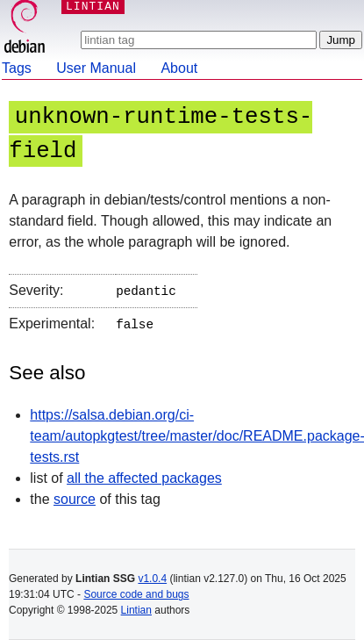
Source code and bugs (136, 594)
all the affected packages (144, 475)
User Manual (96, 68)
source (75, 496)
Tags (17, 68)
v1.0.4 (152, 579)
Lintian (136, 610)
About (179, 68)
